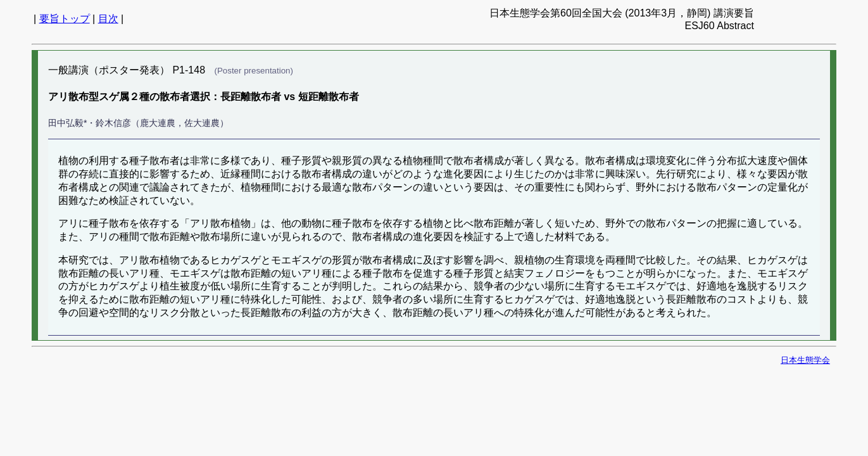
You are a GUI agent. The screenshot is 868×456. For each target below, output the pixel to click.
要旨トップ (65, 19)
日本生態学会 (805, 360)
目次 (108, 19)
